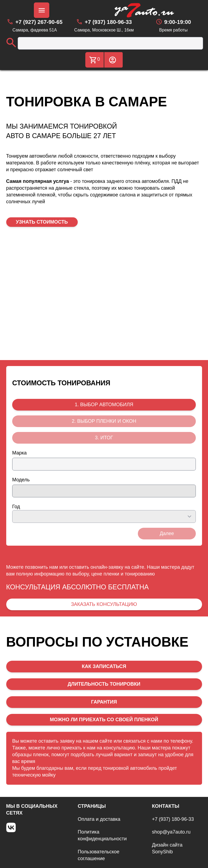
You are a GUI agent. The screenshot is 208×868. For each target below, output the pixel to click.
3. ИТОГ (104, 438)
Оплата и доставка (99, 819)
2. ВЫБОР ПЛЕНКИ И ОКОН (104, 421)
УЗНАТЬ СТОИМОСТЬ (42, 222)
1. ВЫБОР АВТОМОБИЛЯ (104, 405)
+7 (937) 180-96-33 (173, 819)
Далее (167, 533)
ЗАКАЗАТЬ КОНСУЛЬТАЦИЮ (104, 604)
